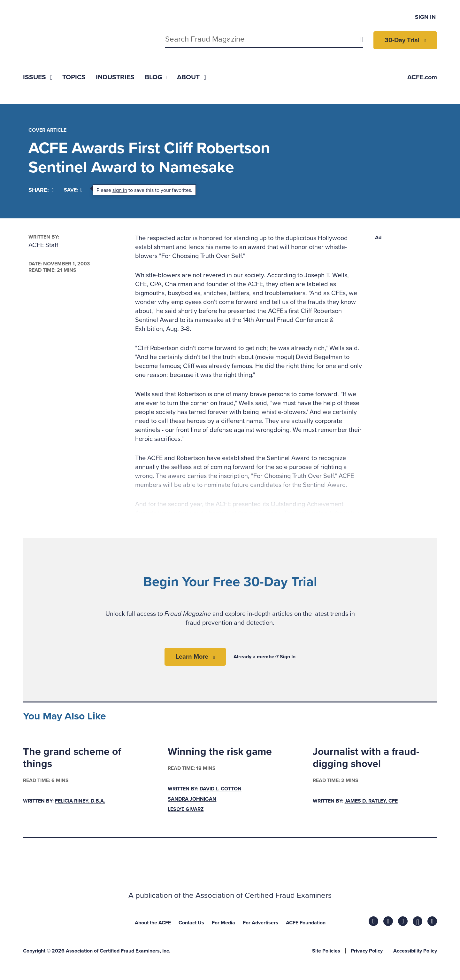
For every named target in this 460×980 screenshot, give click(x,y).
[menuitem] (38, 77)
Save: (73, 190)
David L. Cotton (221, 789)
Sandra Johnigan (192, 799)
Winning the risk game (220, 752)
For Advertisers (261, 923)
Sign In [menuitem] (425, 17)
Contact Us (191, 923)
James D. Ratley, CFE (371, 801)
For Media (223, 923)
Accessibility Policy (415, 951)
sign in (120, 190)
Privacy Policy (367, 951)
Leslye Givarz (186, 809)
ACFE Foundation (306, 923)
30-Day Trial (402, 40)
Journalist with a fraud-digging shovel (366, 758)
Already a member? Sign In (264, 657)
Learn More (192, 657)
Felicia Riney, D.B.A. (80, 801)
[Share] (41, 190)
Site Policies (326, 951)
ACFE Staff (43, 245)
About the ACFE (153, 923)
